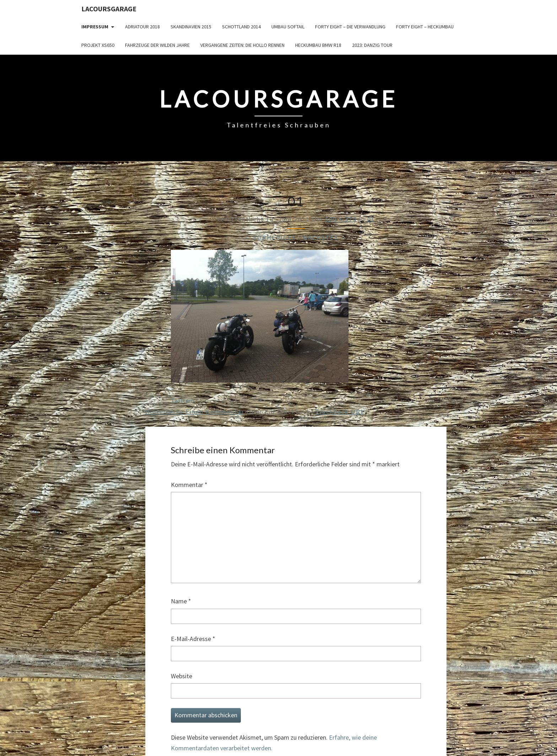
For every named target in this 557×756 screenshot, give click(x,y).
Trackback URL (340, 412)
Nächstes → (325, 238)
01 (371, 219)
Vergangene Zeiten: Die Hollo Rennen (242, 45)
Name (181, 601)
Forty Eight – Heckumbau (425, 27)
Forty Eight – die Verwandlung (350, 27)
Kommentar (189, 485)
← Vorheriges (270, 238)
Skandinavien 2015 (191, 27)
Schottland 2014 (241, 27)
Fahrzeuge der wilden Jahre (157, 45)
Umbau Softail (288, 27)
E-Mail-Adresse (193, 639)
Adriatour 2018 (142, 27)
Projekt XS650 (98, 45)
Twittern (182, 401)
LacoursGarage (109, 9)
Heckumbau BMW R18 (318, 45)
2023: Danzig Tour (372, 45)
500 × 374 (341, 219)
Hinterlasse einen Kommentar (195, 412)
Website (182, 676)
